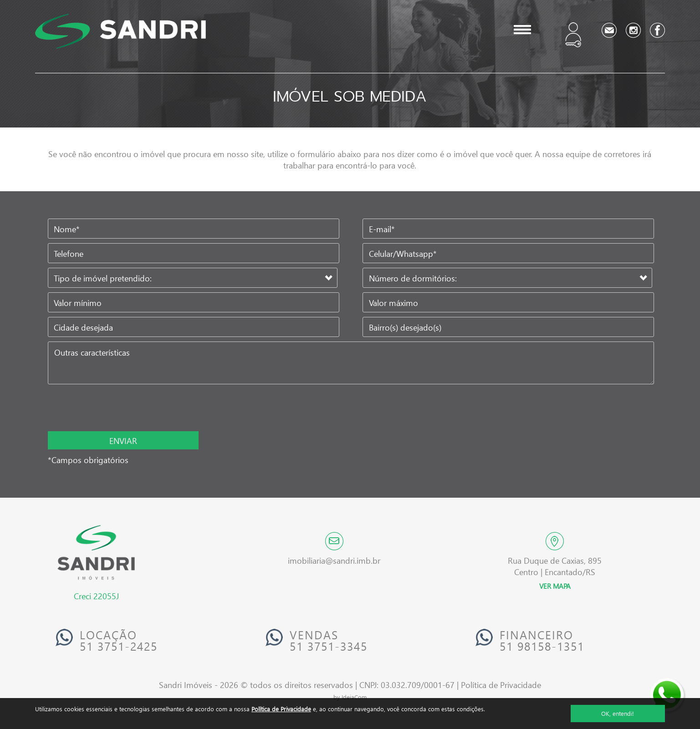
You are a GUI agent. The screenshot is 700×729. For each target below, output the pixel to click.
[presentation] (107, 409)
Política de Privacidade (281, 709)
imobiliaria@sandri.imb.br (334, 560)
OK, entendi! (618, 713)
